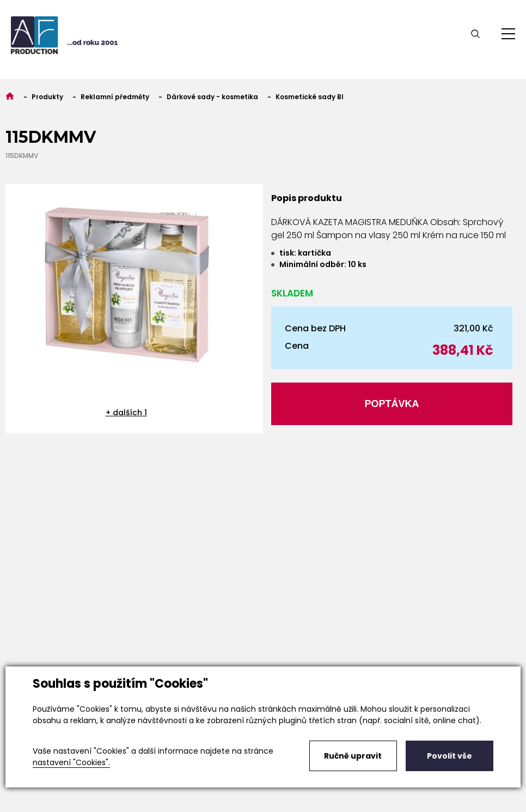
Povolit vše (449, 756)
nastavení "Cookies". (71, 762)
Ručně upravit (353, 756)
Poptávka (392, 404)
